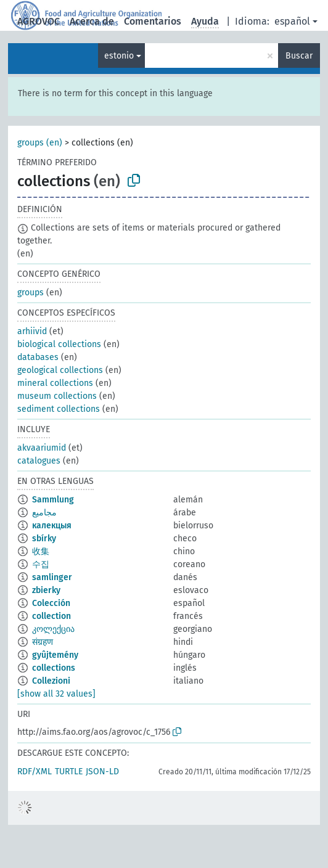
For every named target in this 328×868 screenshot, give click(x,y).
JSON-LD (102, 772)
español (292, 21)
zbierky (46, 590)
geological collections (60, 370)
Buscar (299, 56)
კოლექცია (53, 629)
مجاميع (44, 513)
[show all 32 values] (56, 694)
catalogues (39, 461)
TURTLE (69, 772)
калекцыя (52, 526)
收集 (41, 551)
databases (38, 357)
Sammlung (53, 500)
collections (54, 668)
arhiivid (32, 331)
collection (51, 616)
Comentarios (153, 21)
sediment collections (59, 409)
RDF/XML (35, 772)
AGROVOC (39, 21)
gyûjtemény (55, 655)
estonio (119, 56)
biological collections (59, 344)
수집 (41, 564)
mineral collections (55, 383)
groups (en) (40, 143)
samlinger (52, 577)
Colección (51, 603)
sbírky (44, 538)
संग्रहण (43, 642)
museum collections (57, 396)
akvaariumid (42, 448)
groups (31, 293)
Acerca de (92, 21)
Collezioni (51, 681)
